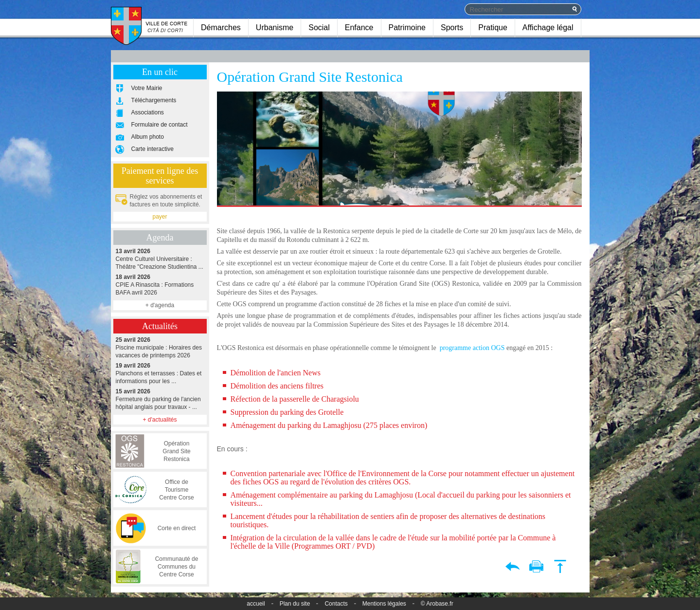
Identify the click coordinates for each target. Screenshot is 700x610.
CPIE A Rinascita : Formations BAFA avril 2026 (160, 285)
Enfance (359, 28)
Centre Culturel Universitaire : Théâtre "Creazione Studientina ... (160, 259)
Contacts (336, 604)
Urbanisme (275, 28)
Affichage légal (548, 28)
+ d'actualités (160, 420)
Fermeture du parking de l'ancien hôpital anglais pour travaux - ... (160, 399)
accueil (256, 604)
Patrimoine (407, 28)
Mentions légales (384, 604)
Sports (452, 28)
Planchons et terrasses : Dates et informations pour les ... (160, 373)
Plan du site (295, 604)
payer (160, 217)
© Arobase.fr (437, 604)
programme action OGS (472, 348)
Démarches (221, 28)
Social (319, 28)
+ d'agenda (160, 305)
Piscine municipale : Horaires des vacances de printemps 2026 (160, 347)
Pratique (493, 28)
